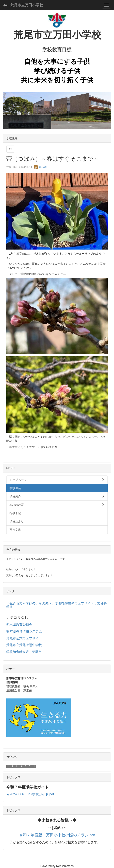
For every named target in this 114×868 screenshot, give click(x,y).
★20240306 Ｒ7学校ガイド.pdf (30, 794)
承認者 (40, 167)
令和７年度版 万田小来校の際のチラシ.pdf (57, 835)
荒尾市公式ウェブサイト (24, 638)
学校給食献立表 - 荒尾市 (24, 652)
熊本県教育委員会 (19, 625)
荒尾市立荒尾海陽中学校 (24, 645)
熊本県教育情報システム (24, 631)
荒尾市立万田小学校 (27, 5)
